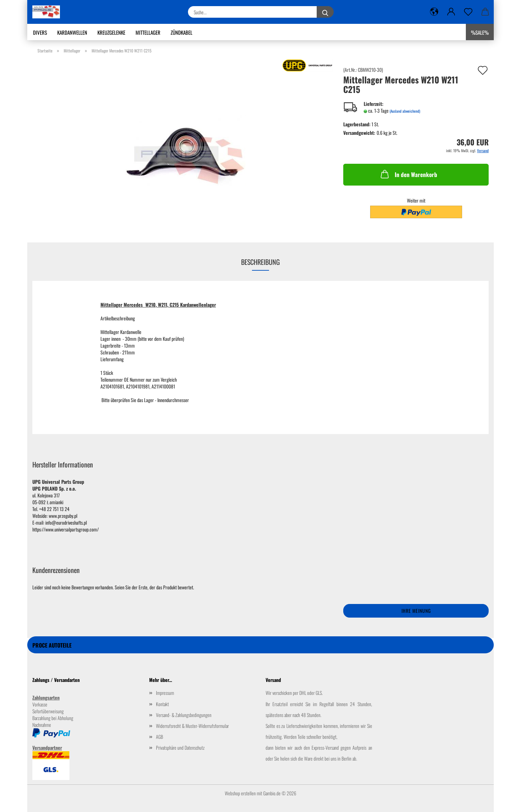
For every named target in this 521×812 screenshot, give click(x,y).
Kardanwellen (72, 32)
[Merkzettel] (468, 12)
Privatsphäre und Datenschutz (180, 747)
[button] (434, 12)
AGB (160, 737)
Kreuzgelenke (111, 32)
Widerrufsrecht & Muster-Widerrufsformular (192, 726)
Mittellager (148, 32)
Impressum (165, 693)
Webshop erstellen (240, 793)
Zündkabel (181, 32)
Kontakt (162, 704)
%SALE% (480, 32)
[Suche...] (325, 12)
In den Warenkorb (408, 174)
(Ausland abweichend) (405, 111)
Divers (40, 32)
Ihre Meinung (416, 611)
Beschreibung (260, 262)
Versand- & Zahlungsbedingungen (184, 715)
